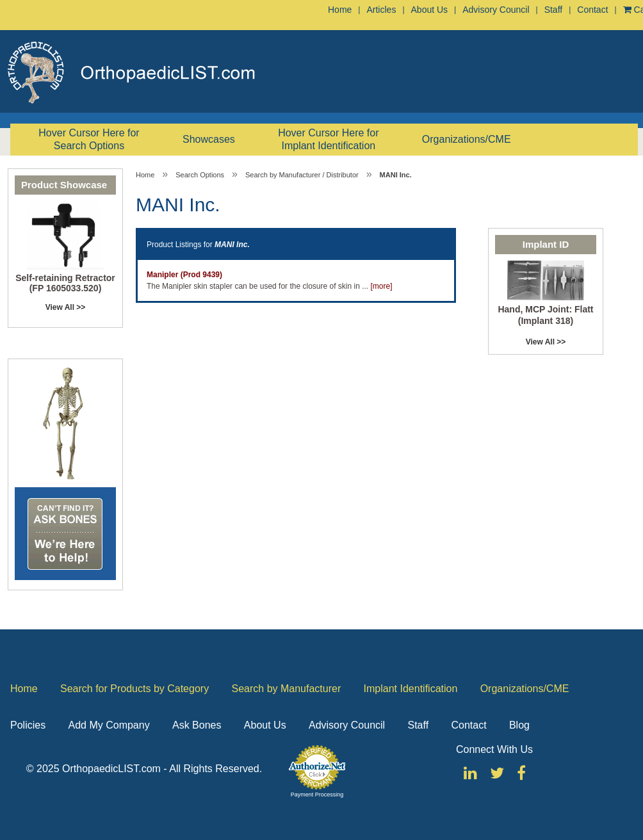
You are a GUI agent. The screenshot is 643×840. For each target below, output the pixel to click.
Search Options (200, 175)
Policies (28, 725)
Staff (554, 10)
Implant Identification (411, 689)
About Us (430, 10)
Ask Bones (197, 725)
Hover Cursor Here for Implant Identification (328, 139)
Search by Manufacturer (286, 689)
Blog (519, 725)
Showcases (209, 139)
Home (340, 10)
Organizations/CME (467, 139)
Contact (592, 10)
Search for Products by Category (134, 689)
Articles (381, 10)
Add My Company (109, 725)
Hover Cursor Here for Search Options (89, 139)
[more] (382, 286)
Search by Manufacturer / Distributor (302, 175)
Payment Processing (317, 795)
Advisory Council (496, 10)
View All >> (66, 307)
